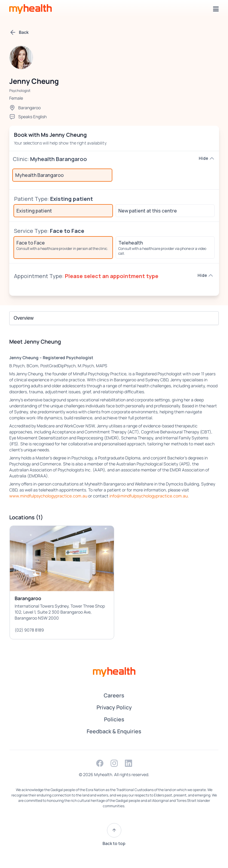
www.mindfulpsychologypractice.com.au (48, 496)
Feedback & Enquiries (114, 731)
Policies (114, 719)
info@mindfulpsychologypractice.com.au (149, 496)
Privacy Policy (114, 707)
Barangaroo (29, 108)
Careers (114, 695)
